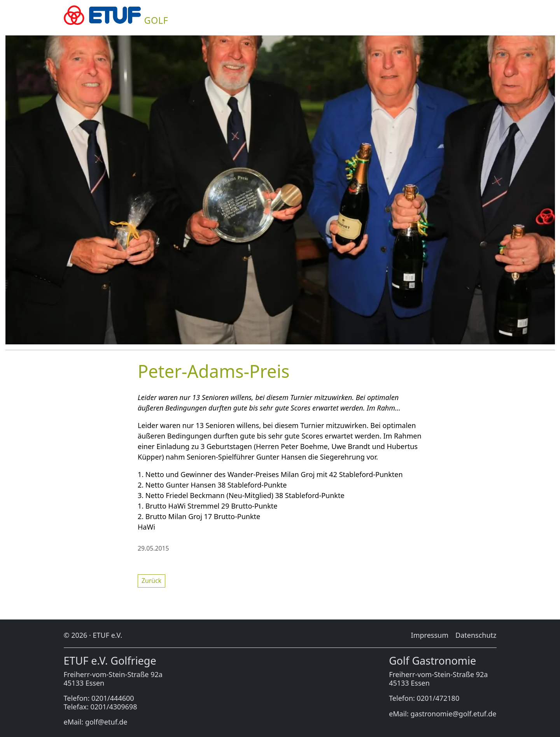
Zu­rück (151, 581)
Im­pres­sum (430, 635)
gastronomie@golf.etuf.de (454, 714)
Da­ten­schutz (476, 635)
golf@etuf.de (106, 722)
